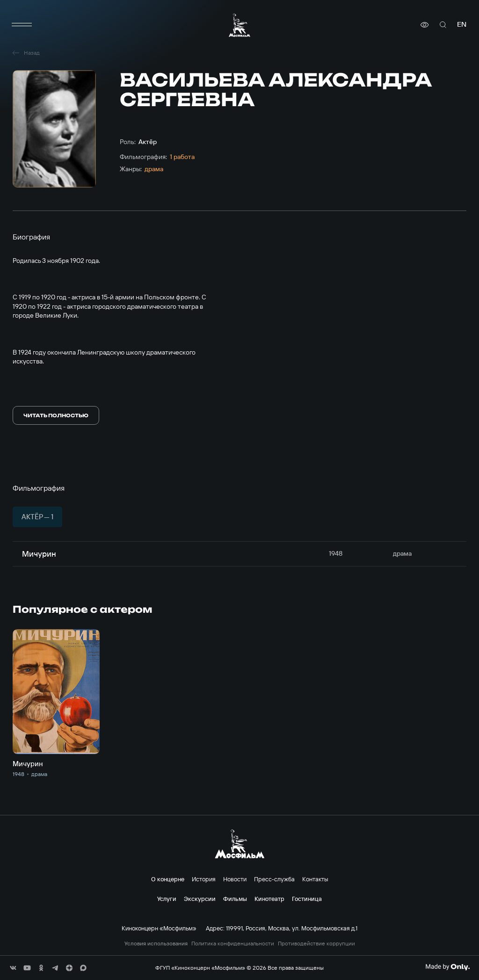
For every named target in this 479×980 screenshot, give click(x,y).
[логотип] (239, 25)
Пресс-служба (274, 879)
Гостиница (307, 899)
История (204, 879)
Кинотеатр (269, 899)
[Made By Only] (447, 967)
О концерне (168, 879)
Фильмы (235, 899)
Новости (235, 879)
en (462, 25)
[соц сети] (13, 968)
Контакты (315, 879)
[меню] (22, 25)
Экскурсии (200, 899)
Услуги (167, 899)
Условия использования (156, 944)
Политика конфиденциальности (233, 944)
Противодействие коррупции (316, 944)
